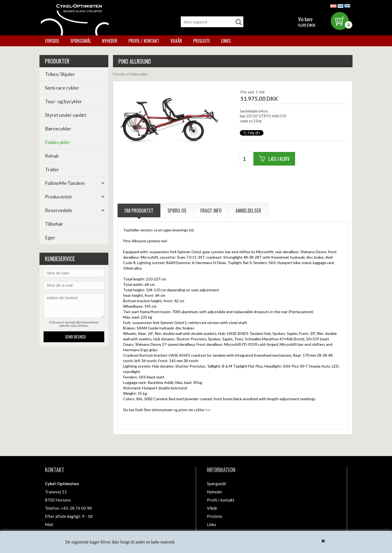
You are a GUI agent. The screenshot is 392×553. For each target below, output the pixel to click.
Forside (52, 41)
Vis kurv (305, 19)
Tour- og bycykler (63, 101)
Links (226, 41)
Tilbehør (54, 224)
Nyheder (110, 41)
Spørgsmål (81, 41)
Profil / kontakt (144, 41)
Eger (50, 237)
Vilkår (176, 41)
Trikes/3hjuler (60, 74)
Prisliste (202, 41)
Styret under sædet (66, 115)
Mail (49, 524)
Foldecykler (57, 142)
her (208, 410)
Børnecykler (58, 129)
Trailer (52, 169)
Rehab (52, 156)
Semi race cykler (62, 88)
